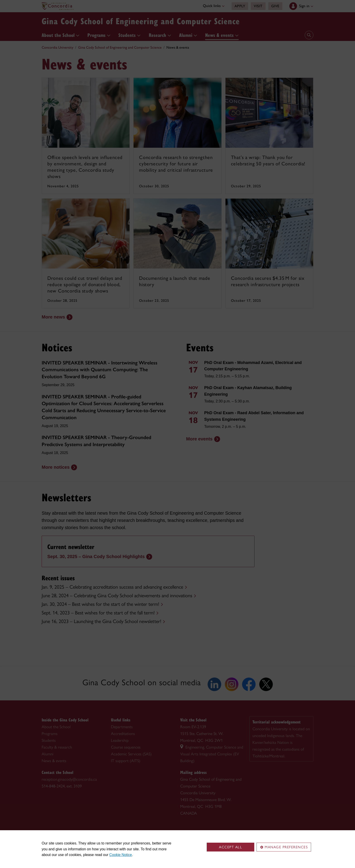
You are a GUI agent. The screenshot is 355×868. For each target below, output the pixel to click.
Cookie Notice (121, 855)
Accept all (230, 847)
